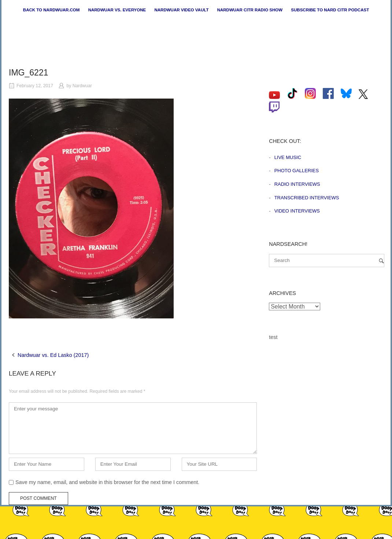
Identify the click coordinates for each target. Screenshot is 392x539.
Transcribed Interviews (307, 198)
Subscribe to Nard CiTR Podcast (330, 10)
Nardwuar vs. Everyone (117, 10)
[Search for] (327, 261)
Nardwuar (82, 86)
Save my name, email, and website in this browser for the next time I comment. (107, 482)
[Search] (381, 261)
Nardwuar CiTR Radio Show (250, 10)
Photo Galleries (297, 171)
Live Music (288, 157)
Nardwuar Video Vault (181, 10)
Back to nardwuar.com (51, 10)
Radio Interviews (297, 184)
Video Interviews (297, 211)
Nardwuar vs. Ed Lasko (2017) (53, 355)
